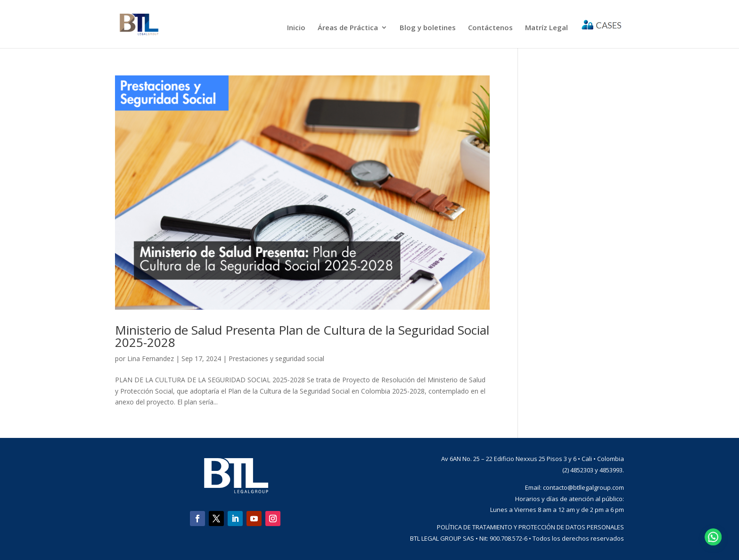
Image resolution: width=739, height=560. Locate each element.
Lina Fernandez (151, 358)
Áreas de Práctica (348, 28)
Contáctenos (490, 28)
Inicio (296, 28)
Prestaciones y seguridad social (276, 358)
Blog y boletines (428, 28)
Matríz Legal (546, 28)
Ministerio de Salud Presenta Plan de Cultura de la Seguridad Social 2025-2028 (302, 336)
